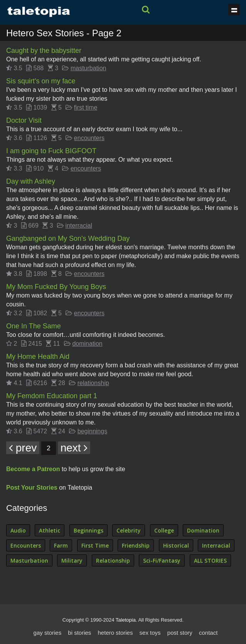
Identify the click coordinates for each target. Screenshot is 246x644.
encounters (89, 138)
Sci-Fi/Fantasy (162, 560)
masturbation (88, 68)
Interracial (216, 545)
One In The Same (34, 326)
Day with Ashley (31, 181)
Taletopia (126, 620)
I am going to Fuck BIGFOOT (51, 151)
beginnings (92, 431)
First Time (95, 545)
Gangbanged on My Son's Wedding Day (68, 238)
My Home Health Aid (38, 357)
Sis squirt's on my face (41, 81)
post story (180, 633)
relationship (93, 383)
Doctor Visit (24, 120)
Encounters (26, 545)
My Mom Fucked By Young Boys (56, 287)
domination (87, 344)
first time (86, 107)
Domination (203, 530)
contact (208, 633)
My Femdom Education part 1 (52, 396)
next (74, 448)
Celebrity (129, 530)
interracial (79, 226)
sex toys (150, 633)
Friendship (136, 545)
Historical (176, 545)
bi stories (79, 633)
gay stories (48, 633)
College (164, 530)
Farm (61, 545)
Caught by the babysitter (44, 51)
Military (72, 560)
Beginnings (88, 530)
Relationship (113, 560)
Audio (18, 530)
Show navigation (234, 10)
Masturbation (29, 560)
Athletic (50, 530)
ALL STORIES (210, 560)
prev (23, 448)
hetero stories (115, 633)
